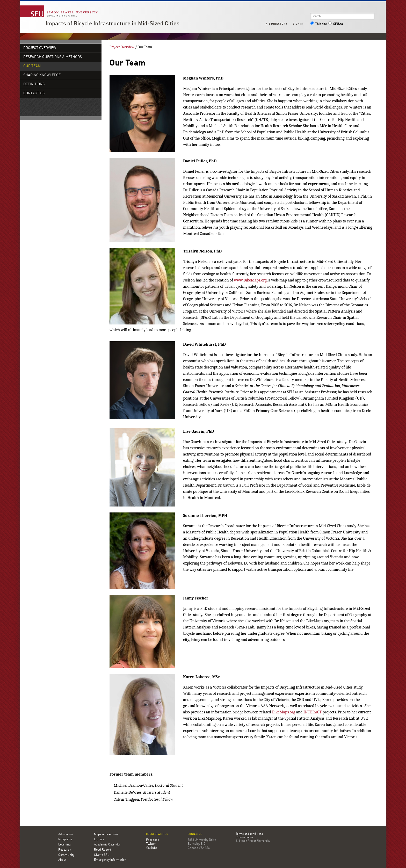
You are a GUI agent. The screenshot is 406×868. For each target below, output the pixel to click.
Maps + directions (106, 835)
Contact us (195, 834)
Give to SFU (102, 855)
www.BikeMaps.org (250, 280)
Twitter (151, 844)
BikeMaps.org (284, 712)
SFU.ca (335, 24)
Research (65, 850)
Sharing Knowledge (42, 75)
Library (99, 840)
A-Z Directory (277, 24)
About (62, 860)
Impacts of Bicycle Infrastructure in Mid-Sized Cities (113, 24)
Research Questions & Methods (53, 57)
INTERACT (313, 712)
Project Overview (40, 48)
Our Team (32, 66)
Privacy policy (244, 837)
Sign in (298, 24)
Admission (66, 835)
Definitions (34, 84)
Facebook (153, 840)
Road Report (103, 850)
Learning (64, 845)
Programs (65, 840)
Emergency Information (110, 860)
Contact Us (34, 93)
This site (319, 24)
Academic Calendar (107, 845)
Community (66, 855)
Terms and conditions (249, 834)
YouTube (152, 848)
